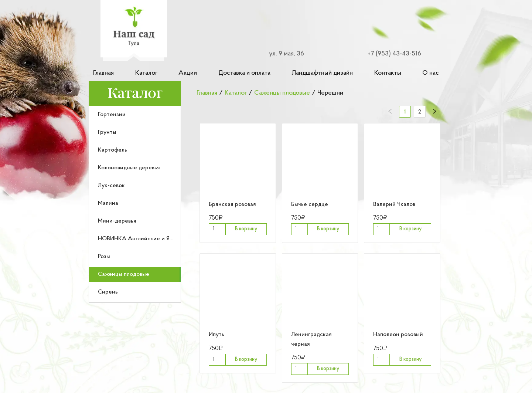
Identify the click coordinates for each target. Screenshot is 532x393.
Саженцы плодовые (124, 274)
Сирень (108, 292)
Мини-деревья (117, 221)
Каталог (146, 73)
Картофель (112, 150)
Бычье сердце (310, 204)
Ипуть (216, 335)
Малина (108, 203)
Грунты (107, 132)
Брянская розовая (232, 204)
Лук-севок (111, 186)
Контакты (388, 73)
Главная (103, 73)
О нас (431, 73)
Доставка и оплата (244, 73)
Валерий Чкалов (394, 204)
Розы (104, 257)
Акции (188, 73)
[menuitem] (135, 115)
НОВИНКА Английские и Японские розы (152, 239)
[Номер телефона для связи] (390, 54)
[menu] (135, 204)
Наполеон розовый (398, 335)
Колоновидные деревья (129, 168)
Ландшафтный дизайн (322, 73)
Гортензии (112, 115)
